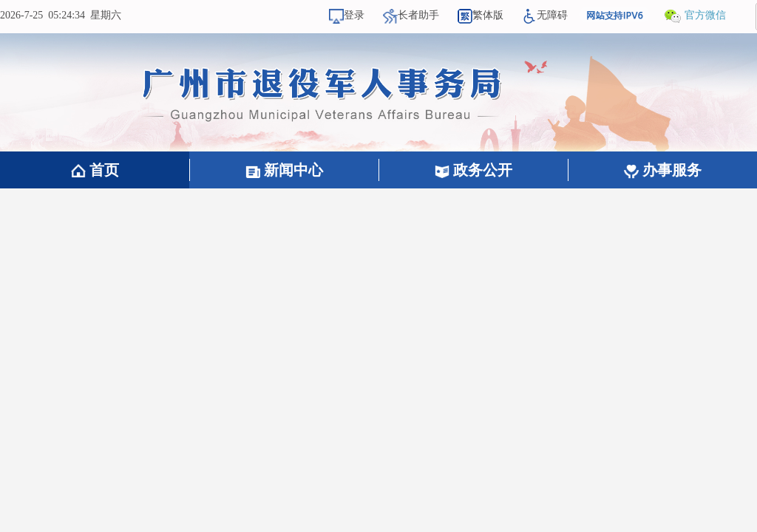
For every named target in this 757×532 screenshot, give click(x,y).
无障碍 (545, 15)
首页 (95, 170)
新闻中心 (284, 170)
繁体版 (481, 15)
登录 (347, 15)
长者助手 (411, 15)
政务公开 (473, 170)
